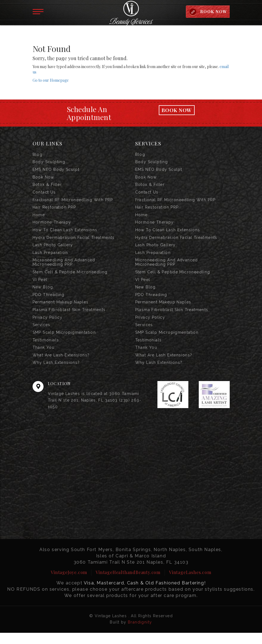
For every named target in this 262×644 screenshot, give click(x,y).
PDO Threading (49, 302)
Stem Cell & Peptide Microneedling (70, 279)
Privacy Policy (48, 326)
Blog (38, 155)
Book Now (177, 111)
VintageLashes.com (190, 583)
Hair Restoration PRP (54, 211)
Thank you (44, 358)
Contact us (44, 195)
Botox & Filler (47, 187)
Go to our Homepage (51, 81)
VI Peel (40, 286)
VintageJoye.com (69, 583)
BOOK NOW (213, 12)
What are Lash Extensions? (61, 366)
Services (41, 334)
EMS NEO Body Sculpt (56, 171)
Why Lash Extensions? (56, 374)
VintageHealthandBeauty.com (128, 583)
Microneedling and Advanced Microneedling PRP (64, 268)
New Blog (43, 294)
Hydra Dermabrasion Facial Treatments (74, 242)
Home (39, 219)
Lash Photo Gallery (53, 250)
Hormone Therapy (52, 227)
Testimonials (46, 350)
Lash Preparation (50, 258)
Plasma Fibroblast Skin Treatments (69, 318)
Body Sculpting (49, 163)
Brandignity (140, 633)
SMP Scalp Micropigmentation (64, 342)
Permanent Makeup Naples (61, 310)
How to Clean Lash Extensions (65, 235)
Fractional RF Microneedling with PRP (73, 203)
